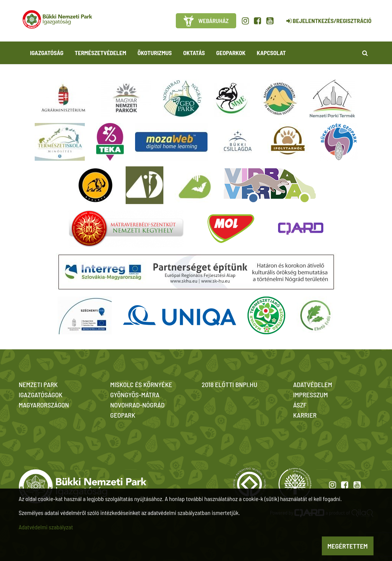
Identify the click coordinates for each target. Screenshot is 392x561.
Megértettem (348, 546)
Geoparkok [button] (231, 53)
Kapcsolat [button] (271, 53)
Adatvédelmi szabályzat (46, 527)
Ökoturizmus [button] (155, 53)
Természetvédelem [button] (100, 53)
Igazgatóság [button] (47, 53)
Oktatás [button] (194, 53)
